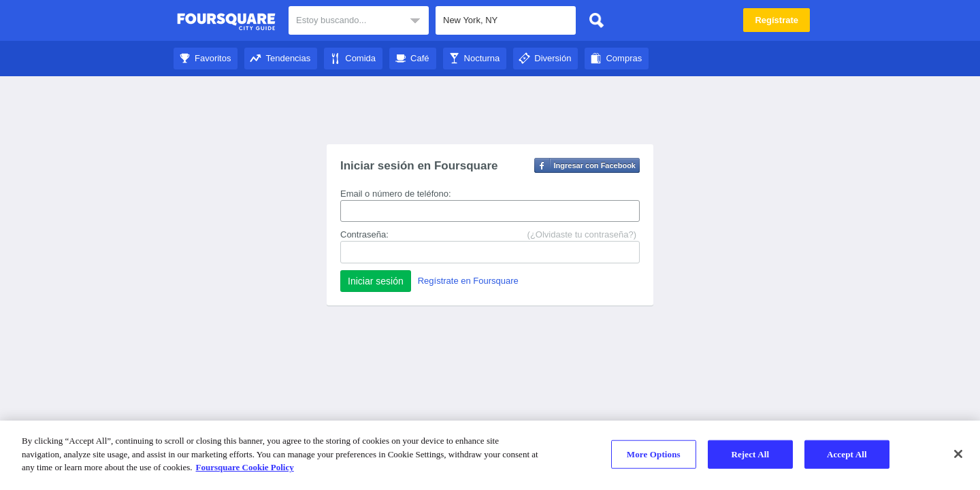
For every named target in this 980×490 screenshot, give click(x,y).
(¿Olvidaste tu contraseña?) (582, 234)
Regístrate (777, 20)
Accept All (847, 454)
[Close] (958, 454)
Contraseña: (364, 234)
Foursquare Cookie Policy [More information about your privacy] (245, 467)
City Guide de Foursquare (226, 22)
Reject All (750, 454)
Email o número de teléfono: (396, 194)
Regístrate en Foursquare (468, 281)
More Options (654, 454)
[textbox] (506, 20)
